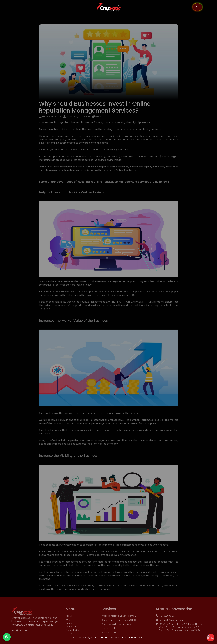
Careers (70, 628)
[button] (21, 7)
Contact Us (71, 631)
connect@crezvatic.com (170, 625)
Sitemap (70, 638)
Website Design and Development (119, 620)
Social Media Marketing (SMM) (117, 629)
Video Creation (109, 637)
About (69, 620)
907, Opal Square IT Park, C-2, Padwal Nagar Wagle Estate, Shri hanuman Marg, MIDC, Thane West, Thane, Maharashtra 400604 (179, 632)
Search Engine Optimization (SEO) (119, 625)
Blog (68, 624)
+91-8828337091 (165, 620)
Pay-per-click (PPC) (112, 633)
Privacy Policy (72, 635)
